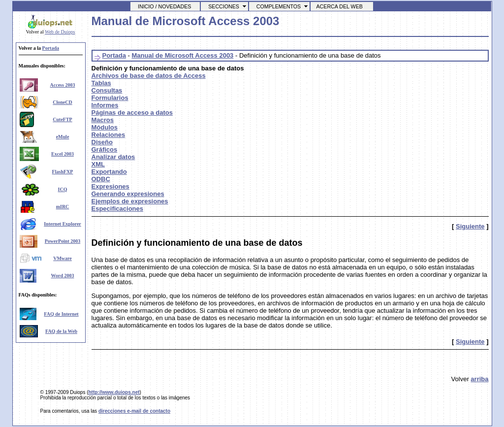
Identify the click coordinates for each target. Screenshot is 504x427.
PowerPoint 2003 (63, 241)
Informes (105, 105)
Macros (103, 120)
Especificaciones (118, 209)
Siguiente (470, 226)
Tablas (101, 83)
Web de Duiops (60, 32)
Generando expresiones (128, 194)
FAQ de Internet (61, 314)
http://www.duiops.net (114, 392)
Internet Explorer (63, 224)
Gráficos (105, 149)
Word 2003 (63, 276)
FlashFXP (63, 172)
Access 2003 (63, 85)
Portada (51, 48)
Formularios (110, 98)
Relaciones (109, 135)
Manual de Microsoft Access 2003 (182, 55)
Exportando (109, 172)
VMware (63, 258)
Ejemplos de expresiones (130, 201)
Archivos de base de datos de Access (149, 76)
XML (98, 164)
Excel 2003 (63, 154)
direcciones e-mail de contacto (134, 411)
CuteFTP (62, 119)
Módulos (105, 127)
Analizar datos (113, 157)
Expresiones (110, 186)
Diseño (102, 142)
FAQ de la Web (61, 331)
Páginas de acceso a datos (132, 113)
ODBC (101, 179)
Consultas (107, 90)
